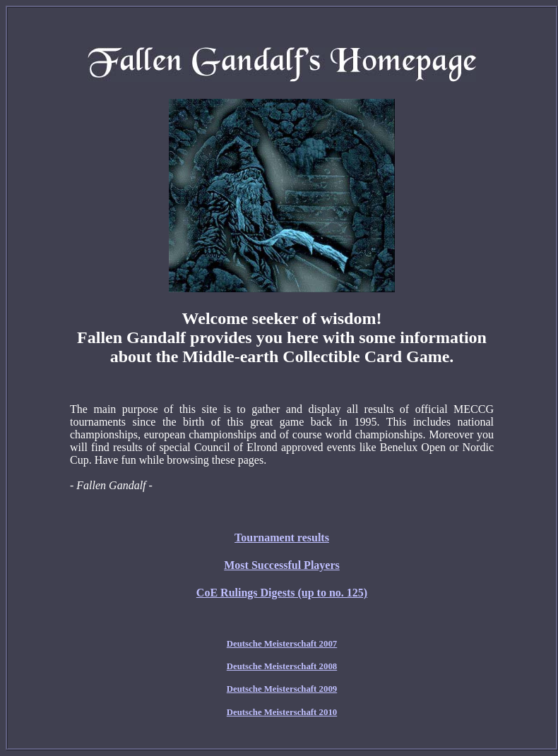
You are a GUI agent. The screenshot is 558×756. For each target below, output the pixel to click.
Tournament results (282, 538)
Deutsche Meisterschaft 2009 (282, 689)
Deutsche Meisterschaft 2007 (282, 644)
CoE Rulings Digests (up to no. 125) (282, 593)
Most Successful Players (282, 565)
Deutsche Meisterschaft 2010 (282, 712)
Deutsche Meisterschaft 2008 (282, 666)
